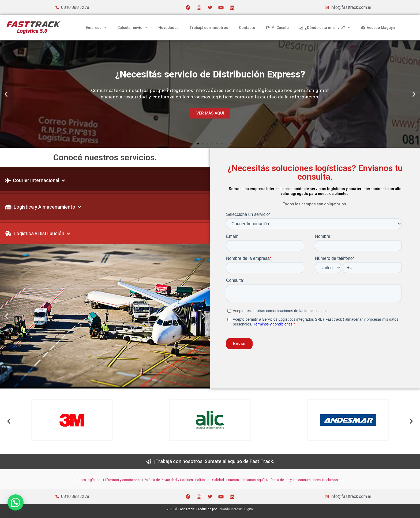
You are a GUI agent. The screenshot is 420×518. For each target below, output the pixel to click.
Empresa (96, 28)
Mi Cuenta (277, 28)
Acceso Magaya (378, 28)
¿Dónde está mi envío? (325, 28)
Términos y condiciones (123, 480)
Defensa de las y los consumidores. (294, 480)
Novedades (168, 28)
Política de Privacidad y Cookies (168, 480)
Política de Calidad (210, 480)
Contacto (247, 28)
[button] (6, 94)
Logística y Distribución (38, 234)
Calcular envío (132, 28)
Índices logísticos (89, 480)
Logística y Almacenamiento (43, 207)
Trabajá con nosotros (209, 28)
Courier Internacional (35, 180)
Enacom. (233, 480)
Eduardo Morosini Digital (236, 509)
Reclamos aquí (252, 480)
